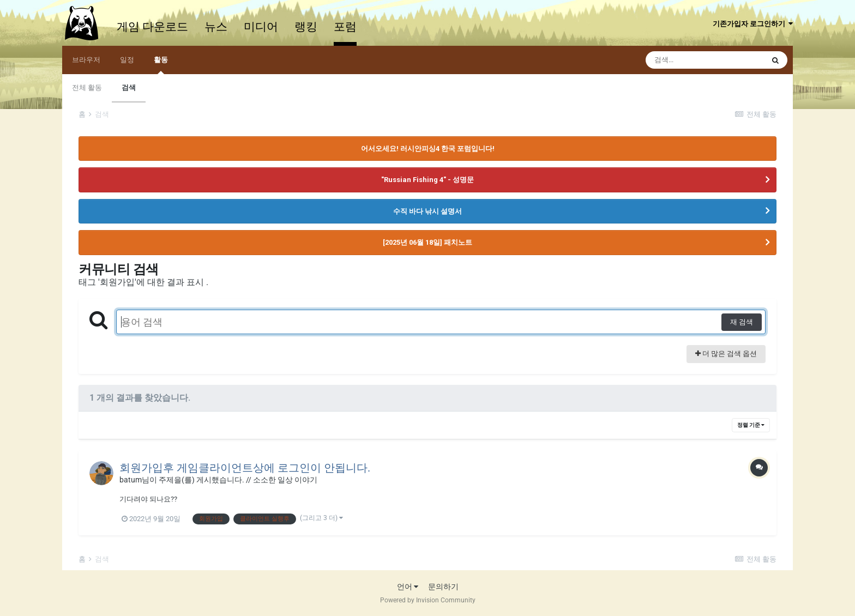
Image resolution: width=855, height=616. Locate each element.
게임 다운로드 (152, 27)
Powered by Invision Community (428, 600)
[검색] (705, 60)
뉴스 (216, 27)
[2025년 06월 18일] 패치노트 (427, 242)
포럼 (345, 27)
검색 (129, 87)
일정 (127, 60)
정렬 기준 (751, 425)
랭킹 (306, 27)
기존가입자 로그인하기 (753, 24)
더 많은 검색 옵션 (726, 354)
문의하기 (443, 587)
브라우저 (86, 60)
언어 (408, 587)
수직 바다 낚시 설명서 (427, 211)
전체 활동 (87, 87)
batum (131, 480)
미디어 (261, 27)
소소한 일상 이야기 (285, 480)
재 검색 (742, 322)
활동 (161, 65)
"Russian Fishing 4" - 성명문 (427, 180)
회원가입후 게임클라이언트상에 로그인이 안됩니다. (245, 468)
